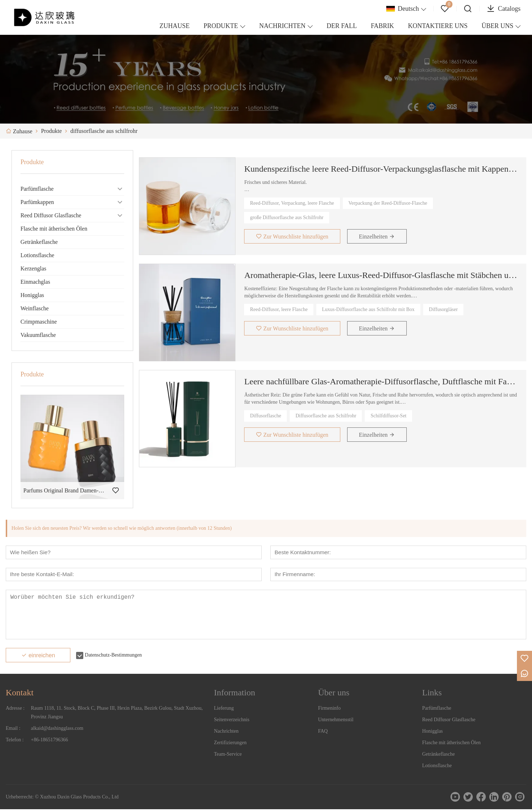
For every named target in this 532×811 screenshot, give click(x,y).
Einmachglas (35, 282)
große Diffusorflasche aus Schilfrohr (287, 217)
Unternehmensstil (336, 721)
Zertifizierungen (230, 744)
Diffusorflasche (265, 416)
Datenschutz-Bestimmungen (113, 657)
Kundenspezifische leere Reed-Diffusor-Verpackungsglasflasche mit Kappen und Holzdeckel (381, 169)
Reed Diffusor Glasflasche (51, 215)
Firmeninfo (329, 710)
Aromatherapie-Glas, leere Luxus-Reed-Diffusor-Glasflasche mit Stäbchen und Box (381, 275)
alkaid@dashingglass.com (57, 730)
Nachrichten (226, 733)
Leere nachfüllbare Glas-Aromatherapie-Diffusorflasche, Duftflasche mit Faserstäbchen (381, 381)
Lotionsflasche (37, 255)
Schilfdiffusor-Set (388, 416)
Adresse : (15, 710)
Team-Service (228, 756)
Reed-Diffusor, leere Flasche (279, 309)
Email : (13, 730)
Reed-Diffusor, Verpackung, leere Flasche (292, 203)
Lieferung (224, 710)
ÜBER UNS (497, 26)
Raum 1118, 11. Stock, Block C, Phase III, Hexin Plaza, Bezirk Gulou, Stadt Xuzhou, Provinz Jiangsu (117, 714)
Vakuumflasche (38, 335)
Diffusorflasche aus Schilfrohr (326, 416)
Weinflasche (35, 308)
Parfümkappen (37, 202)
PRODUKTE (221, 26)
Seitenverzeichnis (232, 721)
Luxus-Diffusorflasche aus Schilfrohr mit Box (368, 309)
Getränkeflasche (39, 242)
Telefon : (15, 742)
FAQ (323, 733)
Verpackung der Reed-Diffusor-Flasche (388, 203)
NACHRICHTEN (282, 26)
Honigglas (32, 295)
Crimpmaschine (39, 322)
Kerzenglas (33, 268)
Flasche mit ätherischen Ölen (54, 229)
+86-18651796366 (50, 742)
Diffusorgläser (443, 309)
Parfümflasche (37, 189)
